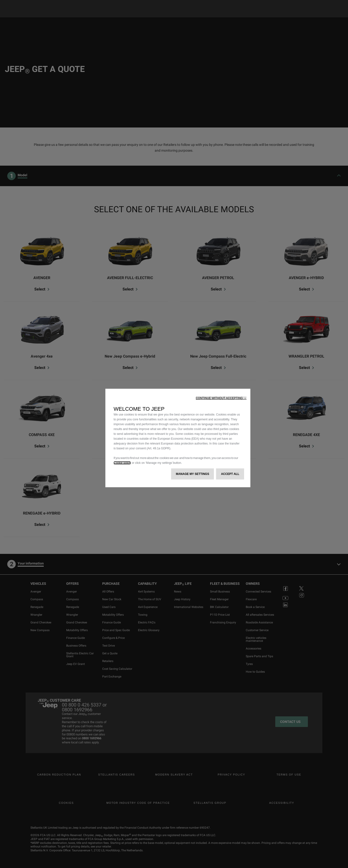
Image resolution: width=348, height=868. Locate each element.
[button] (221, 398)
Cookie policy (122, 463)
